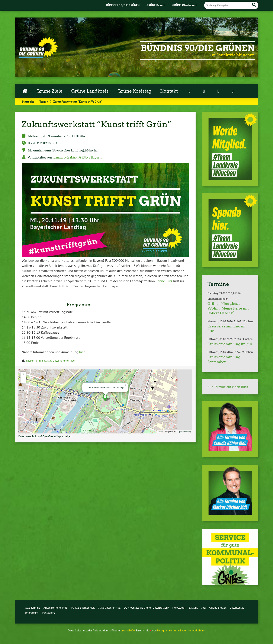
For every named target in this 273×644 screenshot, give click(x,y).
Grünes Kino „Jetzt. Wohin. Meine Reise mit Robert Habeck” (228, 308)
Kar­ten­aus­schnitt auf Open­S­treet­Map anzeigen (45, 436)
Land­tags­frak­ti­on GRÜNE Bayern (77, 157)
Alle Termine (33, 608)
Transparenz (49, 613)
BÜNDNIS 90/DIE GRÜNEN (123, 5)
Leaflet (160, 432)
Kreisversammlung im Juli (230, 344)
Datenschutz (237, 608)
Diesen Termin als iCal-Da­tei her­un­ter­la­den (51, 361)
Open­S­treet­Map (184, 432)
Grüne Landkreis (90, 91)
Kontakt (169, 91)
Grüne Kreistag (134, 91)
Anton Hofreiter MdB (56, 608)
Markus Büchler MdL (83, 608)
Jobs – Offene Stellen (214, 608)
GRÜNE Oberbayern (185, 5)
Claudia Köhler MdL (109, 608)
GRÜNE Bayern (156, 5)
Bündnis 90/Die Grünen (198, 48)
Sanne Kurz (164, 281)
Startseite (28, 101)
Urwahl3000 (128, 630)
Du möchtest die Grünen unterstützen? (146, 608)
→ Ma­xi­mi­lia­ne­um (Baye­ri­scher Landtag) (105, 387)
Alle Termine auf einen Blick (228, 387)
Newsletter (179, 608)
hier (82, 352)
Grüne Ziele (49, 91)
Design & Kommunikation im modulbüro (181, 630)
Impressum (32, 613)
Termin (44, 101)
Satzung (193, 608)
